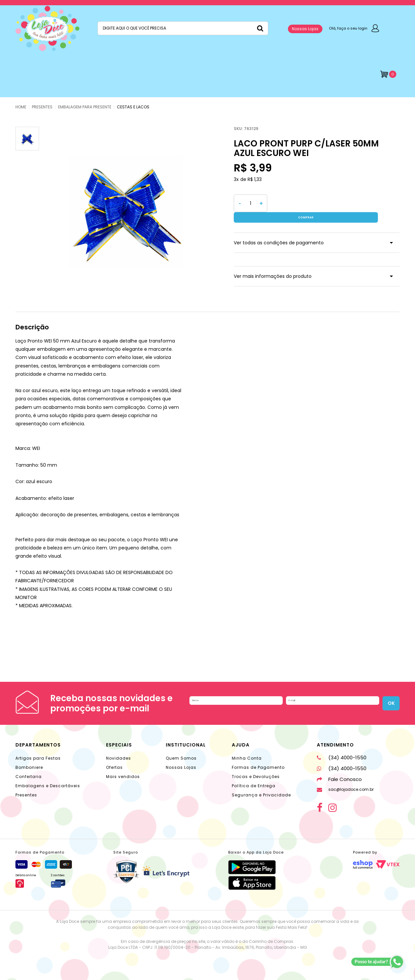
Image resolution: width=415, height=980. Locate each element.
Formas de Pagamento (258, 767)
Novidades (119, 758)
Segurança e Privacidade (261, 795)
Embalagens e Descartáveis (48, 786)
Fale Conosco (339, 779)
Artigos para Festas (38, 758)
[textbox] (183, 28)
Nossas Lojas (305, 29)
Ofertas (114, 767)
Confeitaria (29, 777)
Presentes (26, 795)
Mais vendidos (123, 777)
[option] (126, 208)
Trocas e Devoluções (256, 777)
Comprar (335, 203)
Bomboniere (29, 767)
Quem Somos (181, 758)
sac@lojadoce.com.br (345, 789)
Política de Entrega (254, 786)
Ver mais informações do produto (273, 266)
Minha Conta (247, 758)
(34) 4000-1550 (342, 757)
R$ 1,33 (255, 179)
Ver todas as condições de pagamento (279, 232)
